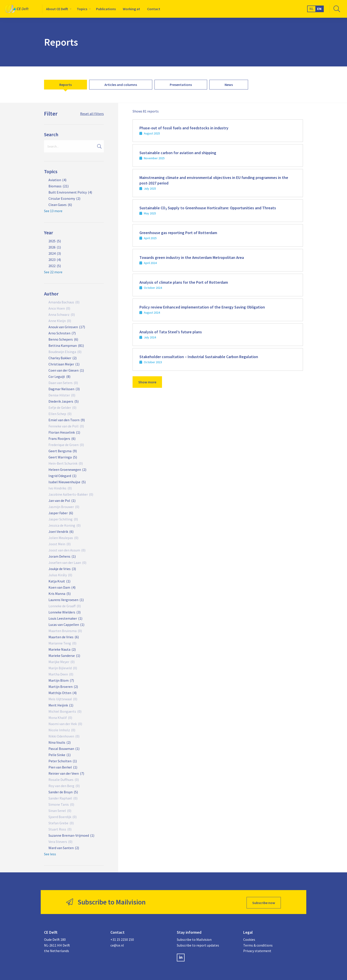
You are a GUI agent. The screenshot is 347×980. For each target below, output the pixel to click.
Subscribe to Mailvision (194, 938)
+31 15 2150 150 (122, 938)
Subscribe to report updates (198, 944)
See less (50, 854)
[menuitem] (58, 9)
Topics (82, 9)
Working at (131, 9)
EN (319, 9)
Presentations (181, 85)
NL (311, 9)
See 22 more (53, 272)
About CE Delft (57, 9)
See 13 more (53, 211)
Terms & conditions (258, 944)
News (229, 85)
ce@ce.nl (117, 944)
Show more (147, 382)
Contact (154, 9)
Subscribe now (264, 901)
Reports (66, 85)
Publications (106, 9)
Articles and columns (121, 85)
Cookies (249, 938)
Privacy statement (257, 949)
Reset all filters (92, 114)
